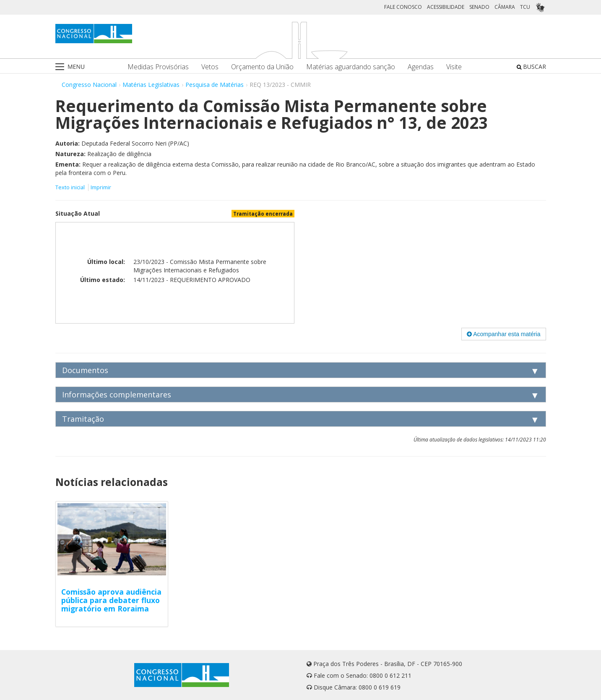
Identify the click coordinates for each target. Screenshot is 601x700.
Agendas (421, 67)
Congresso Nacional (89, 85)
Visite (454, 67)
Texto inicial (71, 187)
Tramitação (83, 419)
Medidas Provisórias (158, 67)
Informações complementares (117, 394)
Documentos (85, 370)
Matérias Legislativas (151, 85)
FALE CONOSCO (403, 7)
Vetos (210, 67)
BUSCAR (531, 67)
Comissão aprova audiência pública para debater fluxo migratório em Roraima (111, 600)
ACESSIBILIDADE (446, 7)
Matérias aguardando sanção (351, 67)
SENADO (479, 7)
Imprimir (101, 187)
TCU (525, 7)
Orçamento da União (262, 67)
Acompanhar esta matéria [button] (503, 334)
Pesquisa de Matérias (215, 85)
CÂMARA (505, 7)
